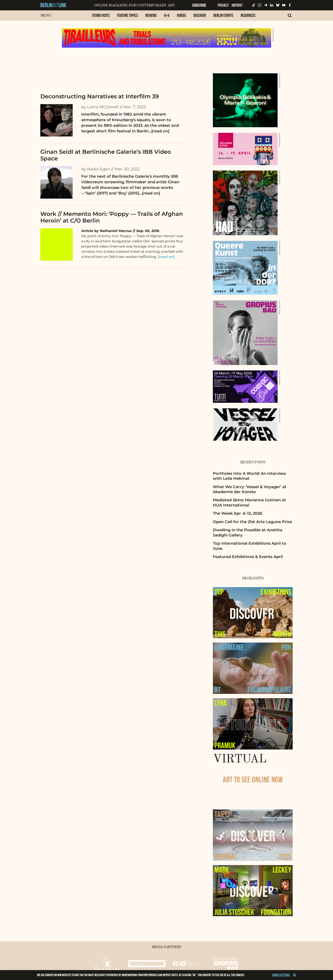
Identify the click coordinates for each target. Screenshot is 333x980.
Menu (46, 16)
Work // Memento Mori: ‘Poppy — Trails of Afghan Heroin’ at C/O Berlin (112, 217)
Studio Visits (101, 15)
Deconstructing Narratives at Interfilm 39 (100, 96)
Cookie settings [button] (281, 975)
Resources (248, 15)
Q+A (167, 15)
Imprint (237, 5)
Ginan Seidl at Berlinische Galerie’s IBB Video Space (106, 155)
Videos (181, 15)
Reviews (151, 15)
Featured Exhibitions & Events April (248, 557)
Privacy (223, 5)
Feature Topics (127, 15)
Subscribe (199, 5)
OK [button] (295, 975)
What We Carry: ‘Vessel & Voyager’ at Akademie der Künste (250, 489)
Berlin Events (223, 15)
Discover (200, 15)
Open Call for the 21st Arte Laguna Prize (252, 522)
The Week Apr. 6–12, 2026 (237, 513)
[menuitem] (101, 18)
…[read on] (159, 131)
